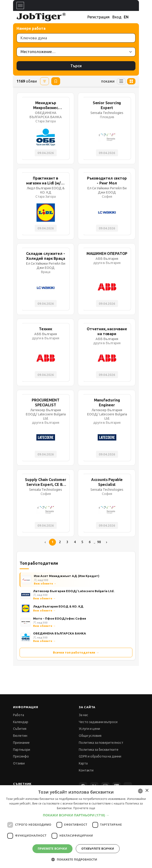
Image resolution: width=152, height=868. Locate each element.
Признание (21, 743)
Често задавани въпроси (98, 722)
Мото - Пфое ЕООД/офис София (60, 618)
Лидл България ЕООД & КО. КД (58, 606)
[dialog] (76, 827)
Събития (20, 729)
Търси (76, 66)
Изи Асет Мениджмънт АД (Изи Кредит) (67, 576)
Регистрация (98, 17)
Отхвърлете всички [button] (98, 849)
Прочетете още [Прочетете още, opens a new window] (84, 808)
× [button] (147, 791)
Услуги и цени (89, 729)
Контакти (86, 770)
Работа (19, 715)
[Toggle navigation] (20, 5)
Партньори (22, 750)
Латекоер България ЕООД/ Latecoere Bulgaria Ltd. (74, 591)
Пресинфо (21, 756)
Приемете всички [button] (52, 849)
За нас (83, 715)
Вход (117, 17)
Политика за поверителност (101, 743)
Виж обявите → (45, 583)
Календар (21, 722)
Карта (83, 763)
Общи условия (90, 736)
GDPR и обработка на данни (100, 756)
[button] (76, 815)
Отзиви (19, 763)
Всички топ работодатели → (76, 652)
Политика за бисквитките (99, 750)
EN (126, 17)
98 (99, 542)
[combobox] (140, 791)
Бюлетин (20, 736)
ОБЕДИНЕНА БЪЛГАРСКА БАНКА (60, 633)
